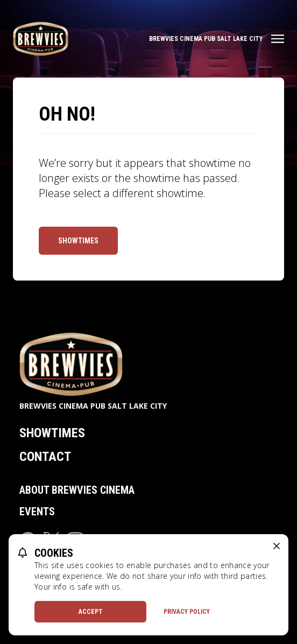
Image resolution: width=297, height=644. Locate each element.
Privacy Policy (187, 612)
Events (37, 512)
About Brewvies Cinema (77, 490)
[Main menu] (217, 39)
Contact (45, 457)
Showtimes (78, 241)
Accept (91, 612)
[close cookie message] (277, 546)
